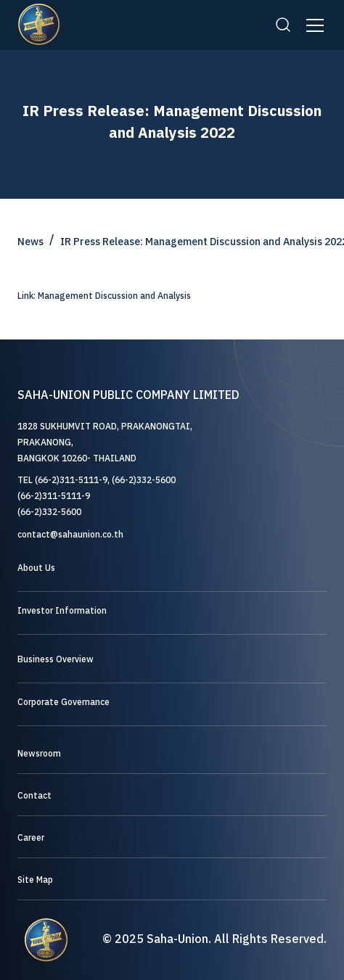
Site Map (35, 880)
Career (31, 838)
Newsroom (39, 754)
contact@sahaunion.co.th (70, 535)
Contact (34, 796)
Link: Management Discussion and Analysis (104, 296)
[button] (312, 25)
